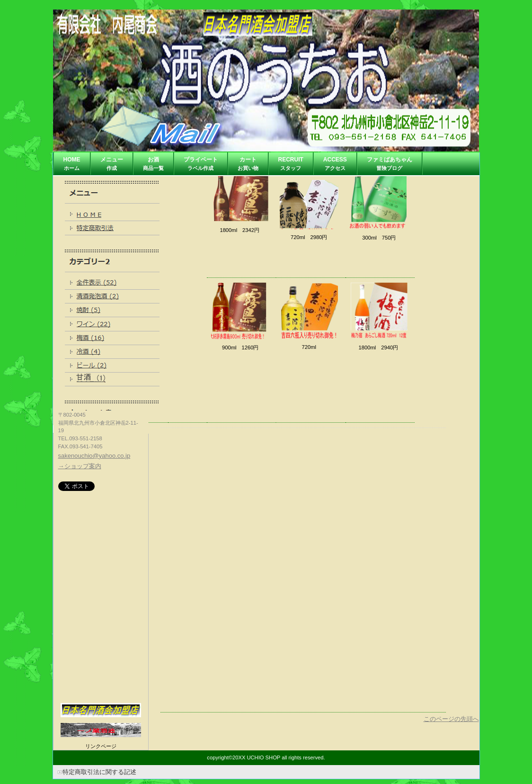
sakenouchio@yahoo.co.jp (94, 456)
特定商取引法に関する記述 (99, 772)
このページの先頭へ (451, 719)
